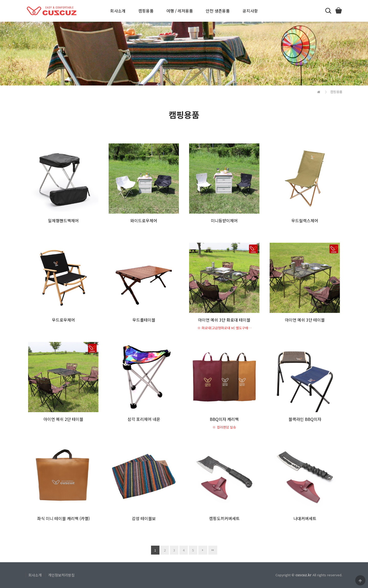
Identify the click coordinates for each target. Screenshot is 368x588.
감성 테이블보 (144, 518)
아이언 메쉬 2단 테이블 (63, 419)
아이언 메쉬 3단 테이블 (305, 320)
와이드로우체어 (144, 220)
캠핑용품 (146, 11)
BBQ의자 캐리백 (224, 419)
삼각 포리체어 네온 (144, 419)
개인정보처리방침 (61, 575)
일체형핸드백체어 (63, 220)
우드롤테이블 (144, 320)
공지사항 (250, 11)
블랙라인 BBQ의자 (305, 419)
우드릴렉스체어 (305, 220)
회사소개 (118, 11)
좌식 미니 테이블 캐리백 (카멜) (63, 518)
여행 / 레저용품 (180, 11)
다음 (203, 550)
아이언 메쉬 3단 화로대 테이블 (224, 320)
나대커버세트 (305, 518)
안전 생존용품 (218, 11)
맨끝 (213, 550)
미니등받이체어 (224, 220)
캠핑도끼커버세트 (224, 518)
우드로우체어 (63, 320)
